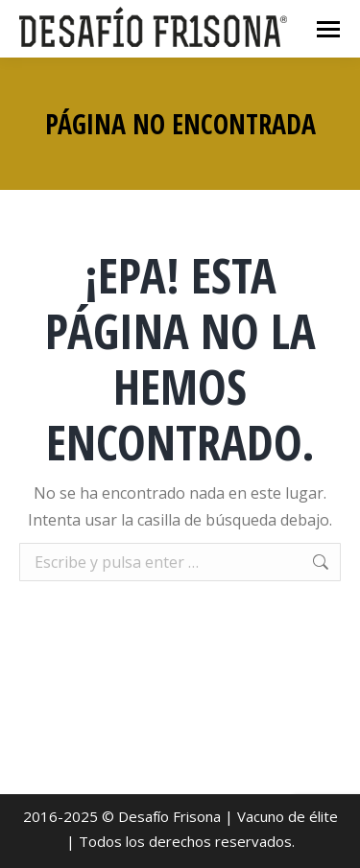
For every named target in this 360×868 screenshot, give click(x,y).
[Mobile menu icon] (328, 29)
